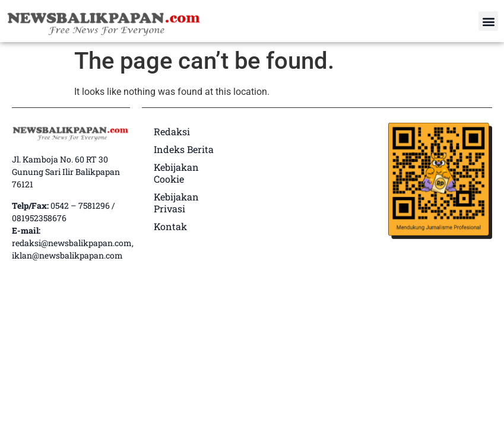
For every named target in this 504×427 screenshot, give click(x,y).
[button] (488, 21)
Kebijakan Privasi (176, 203)
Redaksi (172, 131)
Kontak (170, 226)
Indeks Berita (184, 149)
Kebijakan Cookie (176, 173)
